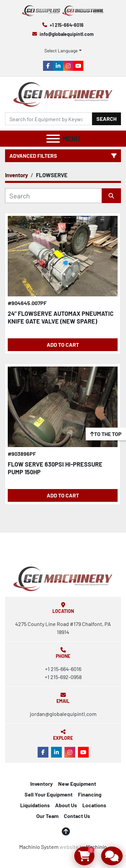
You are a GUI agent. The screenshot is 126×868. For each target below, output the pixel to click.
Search (107, 119)
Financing (90, 794)
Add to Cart (63, 345)
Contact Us (77, 816)
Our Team (47, 816)
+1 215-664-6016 (67, 25)
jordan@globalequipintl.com (63, 714)
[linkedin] (58, 66)
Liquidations (35, 805)
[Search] (49, 119)
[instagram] (68, 66)
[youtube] (78, 66)
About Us (66, 805)
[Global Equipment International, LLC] (63, 578)
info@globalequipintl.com (67, 34)
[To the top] (106, 434)
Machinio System (39, 847)
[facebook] (48, 66)
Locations (94, 805)
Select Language (61, 51)
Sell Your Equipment (49, 794)
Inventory (41, 784)
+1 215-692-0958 (63, 677)
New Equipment (77, 784)
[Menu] (53, 139)
